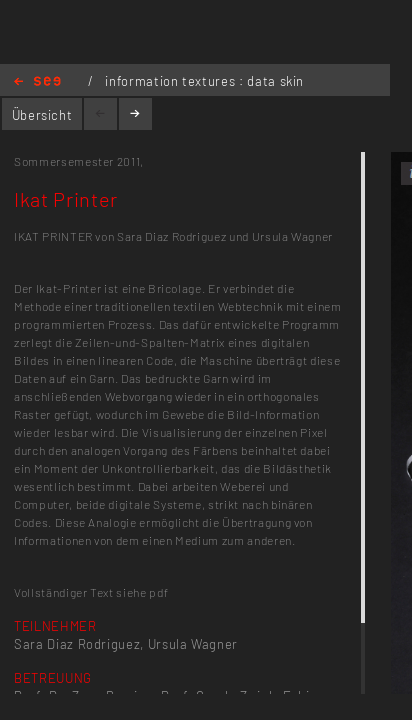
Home (37, 82)
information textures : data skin (204, 81)
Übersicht (42, 115)
